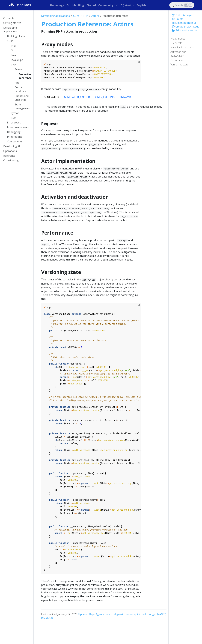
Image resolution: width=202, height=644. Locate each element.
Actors (95, 16)
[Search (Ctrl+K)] (182, 5)
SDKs (76, 16)
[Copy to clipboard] (139, 62)
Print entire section (185, 30)
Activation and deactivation (178, 54)
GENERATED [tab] (51, 97)
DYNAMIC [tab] (126, 97)
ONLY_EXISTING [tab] (105, 97)
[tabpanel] (104, 109)
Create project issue (185, 27)
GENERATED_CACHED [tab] (77, 97)
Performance (178, 60)
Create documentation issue (184, 21)
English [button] (141, 5)
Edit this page (182, 15)
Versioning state (179, 64)
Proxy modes (178, 39)
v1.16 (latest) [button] (124, 5)
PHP (85, 16)
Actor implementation (182, 47)
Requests (177, 43)
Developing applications (55, 16)
